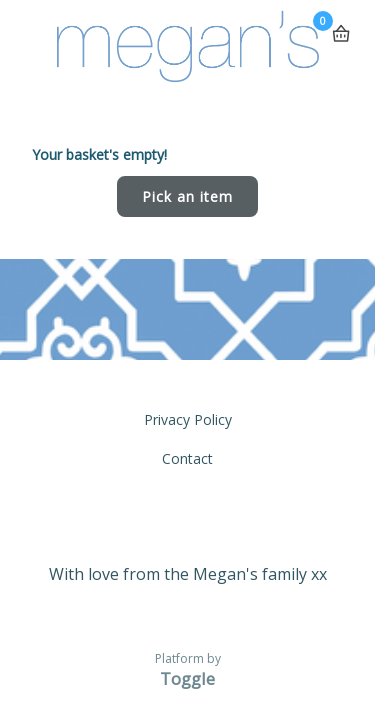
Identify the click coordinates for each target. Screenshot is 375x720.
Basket (341, 25)
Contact (187, 458)
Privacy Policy (188, 419)
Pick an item (187, 196)
